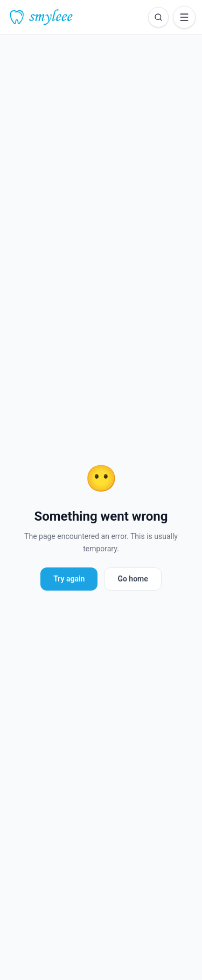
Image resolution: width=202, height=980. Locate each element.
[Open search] (158, 17)
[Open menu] (184, 17)
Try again (69, 579)
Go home (133, 579)
